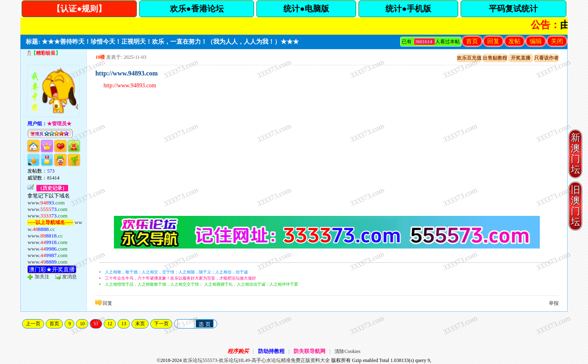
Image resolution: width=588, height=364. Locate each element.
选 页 (205, 324)
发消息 (69, 277)
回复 (493, 41)
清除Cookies (347, 351)
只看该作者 (546, 58)
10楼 (100, 57)
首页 (472, 41)
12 (110, 324)
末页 (140, 324)
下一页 (161, 324)
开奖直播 (521, 58)
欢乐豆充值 (469, 58)
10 (82, 324)
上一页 (33, 324)
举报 (554, 303)
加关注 (42, 277)
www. (46, 203)
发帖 (514, 41)
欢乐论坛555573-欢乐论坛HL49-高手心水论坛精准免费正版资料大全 (256, 360)
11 (96, 324)
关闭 (557, 41)
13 (124, 324)
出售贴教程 (495, 58)
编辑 (536, 41)
